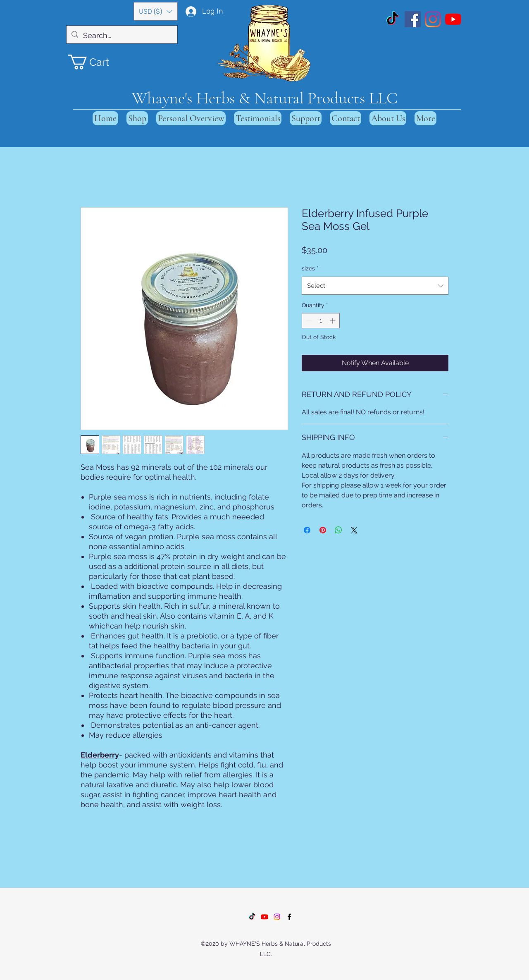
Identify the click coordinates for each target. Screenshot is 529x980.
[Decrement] (308, 321)
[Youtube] (264, 917)
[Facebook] (413, 19)
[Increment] (333, 321)
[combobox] (375, 286)
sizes (310, 268)
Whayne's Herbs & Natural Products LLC (265, 98)
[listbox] (156, 11)
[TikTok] (392, 19)
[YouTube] (453, 19)
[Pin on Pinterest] (323, 530)
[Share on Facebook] (307, 530)
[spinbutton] (321, 321)
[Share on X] (354, 530)
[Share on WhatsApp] (338, 530)
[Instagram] (433, 19)
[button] (156, 11)
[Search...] (122, 36)
